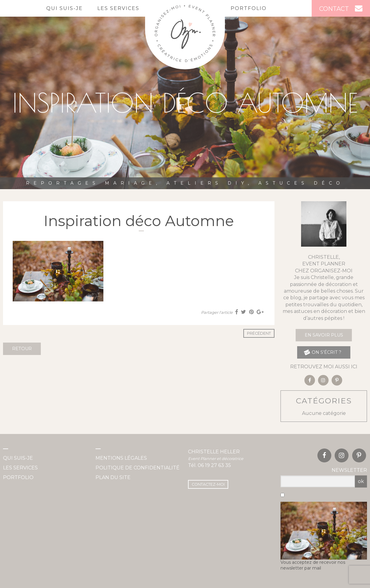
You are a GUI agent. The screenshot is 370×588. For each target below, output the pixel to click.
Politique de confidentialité (138, 468)
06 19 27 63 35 (214, 465)
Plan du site (113, 477)
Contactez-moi (208, 484)
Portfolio (249, 8)
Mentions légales (121, 458)
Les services (118, 8)
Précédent (259, 333)
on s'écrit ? (322, 352)
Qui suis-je (65, 8)
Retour (22, 349)
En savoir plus (324, 335)
